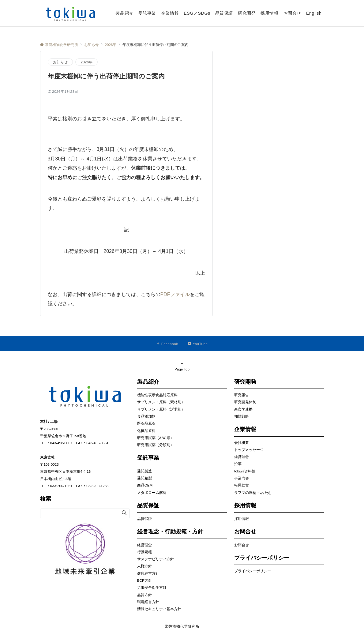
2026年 (86, 62)
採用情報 (242, 519)
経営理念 (144, 545)
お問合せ (242, 545)
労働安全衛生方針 (152, 587)
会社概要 (242, 443)
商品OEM (145, 485)
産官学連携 (243, 409)
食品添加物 (146, 416)
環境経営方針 (148, 602)
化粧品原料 (146, 431)
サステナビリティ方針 (156, 559)
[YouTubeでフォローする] (198, 344)
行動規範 (144, 552)
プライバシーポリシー (253, 571)
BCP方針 (144, 580)
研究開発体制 (245, 402)
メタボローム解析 (152, 492)
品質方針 (144, 595)
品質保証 (144, 519)
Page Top (182, 366)
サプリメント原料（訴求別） (161, 409)
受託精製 (144, 478)
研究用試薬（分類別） (156, 445)
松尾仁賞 (242, 485)
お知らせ (60, 62)
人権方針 (144, 566)
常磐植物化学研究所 (182, 626)
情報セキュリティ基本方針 (159, 609)
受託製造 (144, 471)
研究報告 (242, 395)
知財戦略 (242, 416)
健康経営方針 (148, 573)
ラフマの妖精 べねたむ (253, 492)
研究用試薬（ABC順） (156, 438)
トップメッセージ (249, 450)
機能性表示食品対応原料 (157, 395)
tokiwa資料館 (245, 471)
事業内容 (242, 478)
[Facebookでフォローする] (167, 344)
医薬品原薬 (146, 423)
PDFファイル (175, 294)
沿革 (238, 464)
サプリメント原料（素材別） (161, 402)
